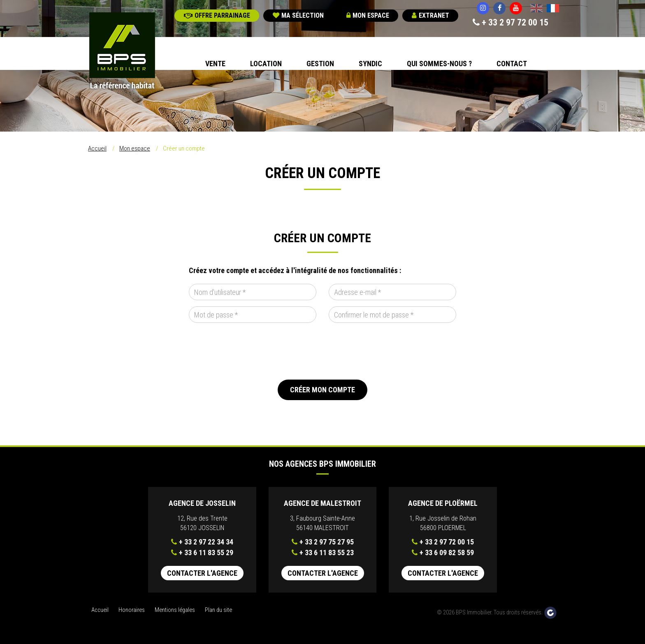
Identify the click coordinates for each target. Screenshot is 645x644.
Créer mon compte (322, 390)
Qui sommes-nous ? (439, 64)
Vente (215, 64)
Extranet (430, 15)
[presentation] (251, 351)
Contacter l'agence (202, 573)
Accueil (97, 148)
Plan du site (218, 610)
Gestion (320, 64)
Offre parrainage (217, 15)
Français (553, 9)
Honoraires (132, 610)
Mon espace (368, 15)
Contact (512, 64)
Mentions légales (175, 610)
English (536, 9)
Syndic (370, 64)
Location (266, 64)
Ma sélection (298, 15)
